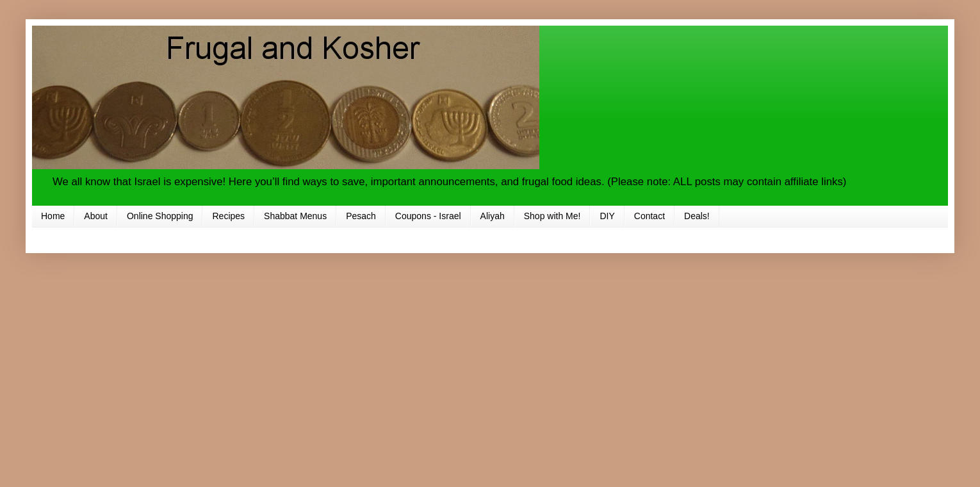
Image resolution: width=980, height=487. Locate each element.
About (96, 216)
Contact (649, 216)
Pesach (361, 216)
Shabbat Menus (295, 216)
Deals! (697, 216)
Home (53, 216)
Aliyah (493, 216)
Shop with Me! (552, 216)
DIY (607, 216)
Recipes (228, 216)
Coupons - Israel (428, 216)
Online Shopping (160, 216)
